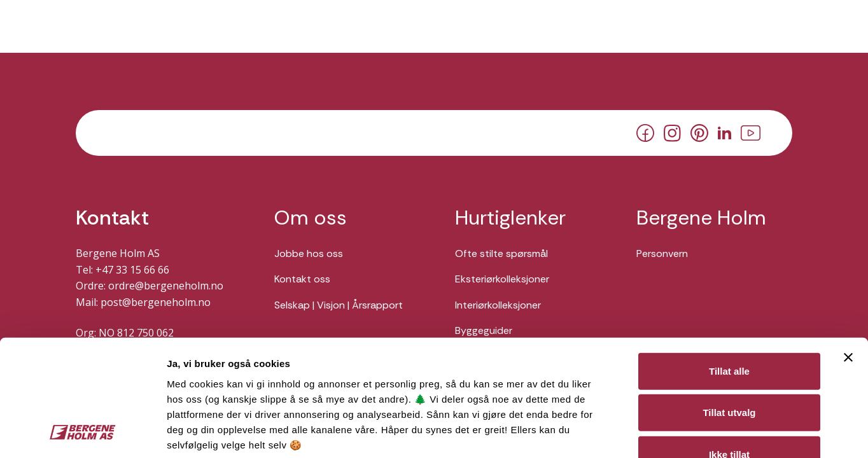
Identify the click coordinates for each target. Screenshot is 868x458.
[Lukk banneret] (848, 250)
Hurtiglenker (510, 218)
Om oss (311, 218)
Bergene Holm (701, 218)
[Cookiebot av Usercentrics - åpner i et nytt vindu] (82, 433)
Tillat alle (729, 264)
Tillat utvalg (729, 305)
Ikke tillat (729, 347)
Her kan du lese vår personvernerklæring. (267, 369)
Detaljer (676, 433)
